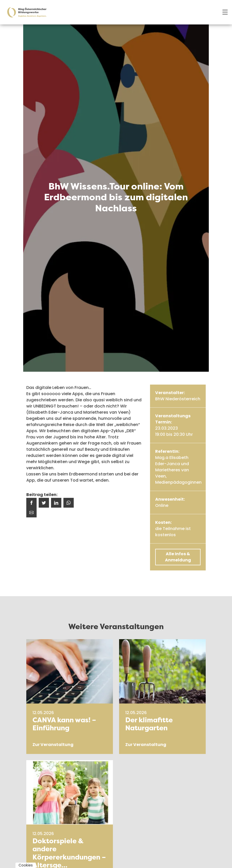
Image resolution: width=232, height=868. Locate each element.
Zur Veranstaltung (53, 745)
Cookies (26, 865)
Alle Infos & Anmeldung (178, 557)
